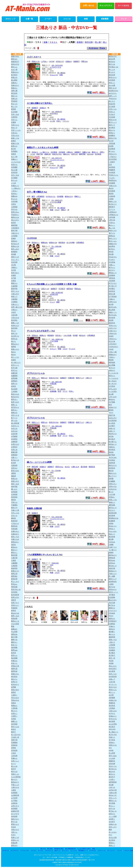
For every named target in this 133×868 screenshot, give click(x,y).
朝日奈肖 (14, 93)
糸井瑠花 (112, 167)
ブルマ (57, 210)
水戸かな (112, 713)
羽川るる (14, 209)
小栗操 (111, 199)
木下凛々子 (113, 286)
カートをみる (123, 5)
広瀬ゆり (112, 626)
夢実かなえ (15, 824)
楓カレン (112, 225)
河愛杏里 (71, 378)
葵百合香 (112, 75)
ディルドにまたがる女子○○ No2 (41, 331)
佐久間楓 (112, 365)
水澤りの (74, 154)
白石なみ (14, 428)
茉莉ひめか (15, 690)
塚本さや (14, 508)
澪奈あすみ (15, 700)
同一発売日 (61, 73)
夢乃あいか (113, 811)
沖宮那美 (112, 191)
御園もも (14, 721)
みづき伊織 (70, 243)
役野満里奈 (113, 782)
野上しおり (15, 582)
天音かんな (15, 125)
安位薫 (111, 785)
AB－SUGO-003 (57, 65)
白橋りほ (112, 428)
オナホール (6, 851)
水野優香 (112, 698)
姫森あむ (14, 629)
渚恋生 (13, 545)
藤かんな (112, 634)
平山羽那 (14, 632)
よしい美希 (113, 816)
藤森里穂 (112, 637)
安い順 (98, 42)
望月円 (13, 769)
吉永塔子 (112, 822)
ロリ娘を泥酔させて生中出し (40, 103)
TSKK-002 (55, 563)
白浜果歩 (14, 439)
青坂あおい (15, 72)
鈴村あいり (113, 444)
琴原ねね (78, 289)
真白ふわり (113, 666)
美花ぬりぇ (36, 243)
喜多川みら (15, 273)
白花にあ (14, 450)
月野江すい (113, 484)
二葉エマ (112, 642)
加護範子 (77, 61)
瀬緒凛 (13, 476)
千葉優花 (14, 505)
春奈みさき (69, 196)
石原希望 (112, 149)
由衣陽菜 (14, 808)
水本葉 (13, 719)
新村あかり (113, 555)
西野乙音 (14, 574)
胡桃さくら (113, 312)
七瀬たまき (75, 467)
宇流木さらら (113, 175)
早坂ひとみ (36, 61)
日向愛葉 (60, 196)
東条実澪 (14, 521)
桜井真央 (62, 243)
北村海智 (112, 281)
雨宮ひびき (113, 120)
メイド (65, 391)
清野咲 (13, 473)
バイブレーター (25, 851)
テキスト (54, 42)
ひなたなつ (113, 611)
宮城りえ (112, 737)
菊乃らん (112, 267)
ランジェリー (111, 851)
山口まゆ (90, 154)
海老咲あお (113, 180)
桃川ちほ (14, 772)
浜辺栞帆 (112, 597)
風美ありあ (15, 246)
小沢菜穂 (14, 236)
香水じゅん (113, 241)
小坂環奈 (14, 299)
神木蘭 (13, 254)
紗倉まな (112, 370)
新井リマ (112, 125)
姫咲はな (112, 618)
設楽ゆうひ (113, 407)
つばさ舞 (112, 494)
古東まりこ (15, 304)
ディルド (72, 349)
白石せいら (15, 426)
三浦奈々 (14, 695)
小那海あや (113, 212)
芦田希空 (14, 101)
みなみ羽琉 (113, 724)
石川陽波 (14, 178)
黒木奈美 (112, 318)
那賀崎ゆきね (113, 518)
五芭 (110, 165)
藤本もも (66, 154)
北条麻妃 (112, 650)
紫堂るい (14, 399)
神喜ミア (14, 297)
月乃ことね (15, 513)
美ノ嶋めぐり (113, 732)
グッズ (124, 19)
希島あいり (113, 273)
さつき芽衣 (113, 392)
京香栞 (13, 281)
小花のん (112, 223)
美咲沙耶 (35, 467)
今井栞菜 (112, 172)
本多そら (14, 663)
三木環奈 (14, 392)
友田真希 (112, 516)
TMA (52, 248)
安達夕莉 (112, 104)
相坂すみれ (15, 56)
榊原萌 (111, 360)
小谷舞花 (14, 302)
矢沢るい (59, 335)
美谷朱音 (112, 706)
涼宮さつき (45, 289)
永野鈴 (111, 523)
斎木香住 (14, 320)
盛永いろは (15, 537)
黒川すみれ (113, 315)
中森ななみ (15, 539)
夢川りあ (14, 822)
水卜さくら (113, 684)
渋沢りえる (15, 415)
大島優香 (112, 183)
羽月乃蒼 (112, 603)
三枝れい (112, 357)
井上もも (14, 199)
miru (110, 748)
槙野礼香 (14, 669)
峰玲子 (13, 732)
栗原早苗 (14, 289)
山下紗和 (14, 798)
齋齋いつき (15, 323)
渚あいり (112, 534)
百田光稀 (112, 764)
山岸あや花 (113, 790)
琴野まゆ (84, 61)
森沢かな (112, 774)
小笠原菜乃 (15, 228)
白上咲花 (112, 423)
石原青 (111, 146)
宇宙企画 (53, 384)
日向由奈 (112, 613)
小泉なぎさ (15, 294)
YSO (52, 565)
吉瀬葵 (13, 275)
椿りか (111, 492)
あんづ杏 (14, 157)
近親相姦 (53, 391)
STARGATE (54, 294)
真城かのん (15, 674)
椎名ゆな (112, 399)
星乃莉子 (112, 655)
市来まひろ (113, 154)
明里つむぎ (113, 88)
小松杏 (111, 349)
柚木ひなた (15, 819)
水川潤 (111, 695)
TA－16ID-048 (56, 246)
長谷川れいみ (16, 589)
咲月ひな (14, 370)
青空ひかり (113, 77)
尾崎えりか (113, 201)
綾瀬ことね (15, 138)
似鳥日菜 (112, 568)
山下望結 (14, 801)
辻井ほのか (113, 489)
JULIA (111, 412)
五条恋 (111, 336)
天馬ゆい (112, 497)
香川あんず (15, 244)
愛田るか (14, 59)
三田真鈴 (112, 708)
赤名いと (112, 83)
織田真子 (112, 207)
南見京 (13, 729)
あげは (67, 467)
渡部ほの (14, 845)
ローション (65, 851)
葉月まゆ (112, 587)
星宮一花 (112, 658)
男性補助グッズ (83, 851)
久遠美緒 (14, 286)
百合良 (13, 827)
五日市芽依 (113, 159)
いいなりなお (16, 162)
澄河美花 (112, 450)
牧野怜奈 (14, 671)
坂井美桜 (14, 328)
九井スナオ (113, 328)
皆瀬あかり (113, 716)
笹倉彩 (13, 360)
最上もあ (14, 766)
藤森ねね (44, 243)
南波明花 (14, 568)
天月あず (112, 114)
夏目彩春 (112, 537)
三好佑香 (14, 756)
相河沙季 (112, 59)
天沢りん (14, 120)
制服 (52, 210)
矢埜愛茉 (14, 793)
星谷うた (14, 645)
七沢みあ (112, 542)
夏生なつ (14, 550)
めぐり (13, 764)
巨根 (61, 75)
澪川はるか (15, 698)
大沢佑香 (62, 152)
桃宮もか (44, 378)
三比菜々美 (15, 737)
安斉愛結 (14, 151)
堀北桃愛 (14, 658)
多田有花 (112, 468)
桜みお (13, 352)
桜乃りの (112, 368)
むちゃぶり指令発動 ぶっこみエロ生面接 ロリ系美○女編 (52, 284)
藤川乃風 (14, 637)
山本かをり (15, 806)
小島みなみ (113, 333)
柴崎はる (14, 413)
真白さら (14, 679)
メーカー (48, 19)
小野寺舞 (112, 217)
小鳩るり (14, 310)
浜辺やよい (15, 605)
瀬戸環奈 (112, 455)
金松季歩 (112, 246)
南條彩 (111, 552)
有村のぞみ (113, 138)
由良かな (112, 814)
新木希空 (112, 128)
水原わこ (14, 713)
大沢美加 (54, 152)
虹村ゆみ (112, 563)
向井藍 (111, 750)
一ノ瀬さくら (44, 152)
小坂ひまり (113, 331)
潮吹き (63, 210)
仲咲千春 (40, 154)
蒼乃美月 (14, 75)
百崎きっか (15, 774)
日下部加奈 (113, 297)
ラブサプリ (93, 851)
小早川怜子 (113, 344)
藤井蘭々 (112, 632)
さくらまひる (113, 373)
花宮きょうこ (113, 592)
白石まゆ (14, 431)
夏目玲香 (14, 555)
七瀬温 (13, 560)
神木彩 (111, 252)
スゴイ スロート (34, 57)
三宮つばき (113, 397)
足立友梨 (112, 106)
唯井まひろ (113, 465)
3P (68, 210)
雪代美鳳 (112, 803)
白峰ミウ (112, 431)
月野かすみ (113, 487)
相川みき (82, 335)
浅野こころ (113, 96)
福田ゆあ (14, 634)
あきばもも (113, 93)
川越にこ (112, 265)
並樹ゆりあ (53, 243)
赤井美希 (112, 80)
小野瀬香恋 (40, 196)
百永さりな (113, 766)
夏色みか (14, 547)
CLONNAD (32, 238)
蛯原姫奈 (51, 335)
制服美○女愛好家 (34, 508)
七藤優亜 (14, 563)
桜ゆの (13, 355)
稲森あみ (14, 196)
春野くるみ (15, 616)
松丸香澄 (112, 671)
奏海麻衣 (14, 252)
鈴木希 (13, 463)
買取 (94, 849)
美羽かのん (59, 467)
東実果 (13, 109)
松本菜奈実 (113, 677)
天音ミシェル (16, 130)
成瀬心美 (47, 154)
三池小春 (112, 682)
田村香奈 (14, 497)
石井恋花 (14, 172)
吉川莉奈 (98, 154)
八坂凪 (13, 790)
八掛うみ (112, 787)
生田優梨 (14, 167)
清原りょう (36, 378)
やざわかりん (51, 196)
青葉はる (14, 77)
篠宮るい (14, 410)
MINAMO (112, 729)
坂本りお (14, 333)
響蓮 (13, 626)
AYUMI (52, 61)
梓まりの (14, 104)
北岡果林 (112, 275)
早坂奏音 (14, 608)
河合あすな (113, 257)
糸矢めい (14, 194)
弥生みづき (113, 795)
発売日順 (89, 42)
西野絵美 (112, 558)
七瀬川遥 (14, 558)
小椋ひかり (15, 233)
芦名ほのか (113, 99)
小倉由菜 (112, 196)
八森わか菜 (113, 793)
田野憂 (111, 479)
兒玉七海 (112, 341)
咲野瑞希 (112, 362)
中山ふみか (113, 531)
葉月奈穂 (84, 467)
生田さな (14, 165)
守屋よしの (15, 785)
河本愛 (75, 335)
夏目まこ (14, 552)
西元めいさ (113, 566)
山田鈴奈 (14, 803)
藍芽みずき (113, 56)
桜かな (13, 341)
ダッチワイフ (15, 851)
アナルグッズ (49, 851)
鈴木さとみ (36, 289)
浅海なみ (14, 99)
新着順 (80, 42)
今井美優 (14, 201)
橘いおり (14, 489)
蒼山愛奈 (14, 80)
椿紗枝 (13, 518)
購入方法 (43, 849)
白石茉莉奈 (113, 421)
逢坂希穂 (14, 225)
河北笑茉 (14, 262)
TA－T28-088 (56, 471)
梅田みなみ (15, 217)
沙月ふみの (113, 389)
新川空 (13, 149)
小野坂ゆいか (113, 215)
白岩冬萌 (14, 434)
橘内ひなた (113, 473)
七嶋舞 (111, 545)
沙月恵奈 (112, 386)
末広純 (111, 436)
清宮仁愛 (112, 294)
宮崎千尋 (14, 740)
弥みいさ (14, 128)
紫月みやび (15, 397)
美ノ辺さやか (16, 735)
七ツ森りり (113, 550)
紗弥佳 (13, 386)
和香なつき (15, 838)
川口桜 (13, 265)
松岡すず (14, 682)
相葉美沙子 (15, 62)
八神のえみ (15, 787)
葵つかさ (112, 72)
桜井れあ (14, 339)
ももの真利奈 (16, 777)
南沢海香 (112, 721)
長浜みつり (113, 526)
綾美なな (14, 146)
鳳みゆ (111, 188)
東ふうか (14, 106)
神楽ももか (113, 231)
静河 (110, 405)
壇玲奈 (13, 500)
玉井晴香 (14, 494)
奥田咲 (111, 194)
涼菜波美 (14, 465)
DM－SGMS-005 (57, 293)
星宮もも (14, 655)
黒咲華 (111, 320)
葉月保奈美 (15, 595)
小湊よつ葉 (113, 352)
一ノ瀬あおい (16, 188)
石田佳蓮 (112, 143)
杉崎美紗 (14, 455)
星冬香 (13, 653)
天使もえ (112, 112)
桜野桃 (13, 347)
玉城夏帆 (112, 481)
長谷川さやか (57, 154)
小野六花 (112, 220)
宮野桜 (13, 748)
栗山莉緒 (112, 310)
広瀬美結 (112, 624)
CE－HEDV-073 (57, 200)
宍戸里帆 (112, 402)
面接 (58, 302)
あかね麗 (112, 85)
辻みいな (14, 516)
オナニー (53, 349)
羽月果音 (14, 592)
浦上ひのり (15, 220)
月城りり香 (15, 510)
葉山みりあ (15, 613)
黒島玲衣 (112, 323)
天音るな (14, 133)
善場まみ (14, 479)
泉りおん (112, 151)
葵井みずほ (15, 64)
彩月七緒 (14, 368)
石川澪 (111, 141)
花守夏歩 (112, 595)
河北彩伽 (112, 262)
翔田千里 (112, 415)
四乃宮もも (15, 407)
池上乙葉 (14, 170)
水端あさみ (113, 700)
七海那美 (14, 566)
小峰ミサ (89, 378)
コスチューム (102, 851)
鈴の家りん (113, 442)
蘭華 (110, 830)
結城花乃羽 (15, 811)
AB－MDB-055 (57, 112)
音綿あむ (14, 241)
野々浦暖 (112, 576)
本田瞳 (111, 663)
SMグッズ (57, 851)
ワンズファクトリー (57, 160)
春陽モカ (112, 608)
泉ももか (14, 180)
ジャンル (67, 19)
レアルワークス (56, 67)
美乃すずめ (113, 735)
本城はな (14, 661)
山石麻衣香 (15, 795)
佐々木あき (113, 381)
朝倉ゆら (14, 88)
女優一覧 (29, 19)
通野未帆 (112, 505)
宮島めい (112, 743)
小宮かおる (15, 318)
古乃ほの (112, 648)
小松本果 (14, 315)
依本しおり (113, 827)
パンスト (119, 851)
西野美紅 (14, 576)
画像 (46, 42)
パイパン (66, 121)
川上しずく (15, 260)
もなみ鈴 (112, 758)
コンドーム (74, 851)
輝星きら (14, 283)
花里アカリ (15, 603)
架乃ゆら (112, 249)
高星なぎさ (15, 481)
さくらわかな (113, 378)
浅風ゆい (14, 83)
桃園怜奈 (112, 761)
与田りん (14, 832)
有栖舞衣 (112, 136)
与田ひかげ (15, 830)
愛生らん (14, 67)
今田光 (13, 204)
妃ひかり (112, 270)
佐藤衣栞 (14, 373)
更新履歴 (105, 19)
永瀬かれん (15, 531)
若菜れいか (15, 840)
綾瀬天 (13, 141)
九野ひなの (113, 302)
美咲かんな (113, 690)
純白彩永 (14, 677)
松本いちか (113, 674)
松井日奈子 (113, 669)
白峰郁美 (14, 442)
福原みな (112, 629)
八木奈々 (112, 779)
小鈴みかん (113, 339)
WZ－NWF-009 (57, 517)
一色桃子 (112, 162)
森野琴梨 (82, 154)
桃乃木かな (113, 769)
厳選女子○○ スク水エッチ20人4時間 (43, 148)
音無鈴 (13, 238)
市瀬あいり (15, 186)
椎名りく (95, 152)
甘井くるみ (15, 114)
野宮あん (14, 584)
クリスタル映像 (56, 202)
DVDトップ (10, 19)
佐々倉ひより (16, 362)
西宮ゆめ (112, 560)
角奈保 (111, 452)
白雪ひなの (15, 444)
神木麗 (111, 254)
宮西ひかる (113, 745)
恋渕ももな (113, 326)
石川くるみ (15, 175)
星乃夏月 (112, 653)
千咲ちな (14, 502)
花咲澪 (13, 600)
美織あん (14, 706)
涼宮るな (14, 468)
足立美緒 (14, 112)
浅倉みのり (15, 85)
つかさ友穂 (67, 335)
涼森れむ (112, 447)
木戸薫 (13, 278)
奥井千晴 (14, 231)
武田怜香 (112, 463)
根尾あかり (113, 571)
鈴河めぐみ (15, 460)
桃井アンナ (80, 378)
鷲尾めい (112, 843)
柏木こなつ (113, 238)
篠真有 (111, 410)
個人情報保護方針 (70, 849)
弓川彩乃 (62, 289)
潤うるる (14, 421)
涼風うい (14, 457)
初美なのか (15, 597)
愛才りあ (112, 64)
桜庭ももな (15, 349)
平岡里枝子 (113, 621)
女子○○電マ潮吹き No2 (37, 192)
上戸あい (44, 61)
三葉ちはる (113, 711)
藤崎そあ (14, 640)
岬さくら (112, 692)
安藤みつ (14, 159)
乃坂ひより (113, 574)
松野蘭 (13, 687)
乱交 (60, 391)
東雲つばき (15, 402)
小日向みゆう (113, 347)
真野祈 (13, 692)
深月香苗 (14, 724)
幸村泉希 (14, 816)
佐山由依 (14, 389)
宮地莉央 (14, 745)
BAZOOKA (54, 113)
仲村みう (112, 529)
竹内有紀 (112, 460)
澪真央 (13, 703)
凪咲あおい (15, 542)
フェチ (52, 480)
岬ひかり (14, 711)
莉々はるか (113, 832)
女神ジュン (15, 761)
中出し (59, 121)
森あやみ (112, 772)
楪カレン (112, 806)
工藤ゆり (112, 299)
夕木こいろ (113, 798)
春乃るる (112, 605)
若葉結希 (14, 843)
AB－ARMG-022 (57, 339)
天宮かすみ (15, 136)
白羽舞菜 (14, 436)
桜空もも (112, 376)
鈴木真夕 (112, 439)
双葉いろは (113, 640)
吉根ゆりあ (113, 824)
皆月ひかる (113, 719)
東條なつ (112, 502)
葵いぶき (112, 70)
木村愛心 (112, 289)
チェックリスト (106, 5)
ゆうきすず (15, 814)
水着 (61, 167)
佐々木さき (113, 384)
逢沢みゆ (112, 62)
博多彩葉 (14, 587)
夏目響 (111, 539)
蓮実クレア (113, 579)
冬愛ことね (113, 500)
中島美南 (14, 529)
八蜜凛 (111, 584)
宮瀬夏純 (14, 743)
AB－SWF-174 (57, 158)
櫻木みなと (15, 344)
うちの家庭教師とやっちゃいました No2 (45, 555)
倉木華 (111, 304)
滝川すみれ (113, 457)
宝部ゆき (35, 335)
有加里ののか (113, 91)
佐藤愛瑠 (14, 376)
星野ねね (14, 650)
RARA (13, 835)
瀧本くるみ (15, 484)
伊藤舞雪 (112, 170)
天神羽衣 (14, 117)
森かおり (14, 779)
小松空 (13, 312)
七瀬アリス (113, 547)
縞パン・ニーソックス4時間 (39, 462)
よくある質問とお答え (84, 849)
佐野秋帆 (14, 378)
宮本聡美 (14, 750)
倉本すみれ (113, 307)
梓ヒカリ (112, 101)
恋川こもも (15, 291)
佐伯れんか (15, 326)
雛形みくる (15, 621)
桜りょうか (15, 357)
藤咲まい (14, 642)
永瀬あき (69, 61)
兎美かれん (15, 212)
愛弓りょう (113, 122)
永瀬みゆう (15, 534)
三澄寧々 (14, 716)
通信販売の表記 (59, 849)
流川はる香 (113, 838)
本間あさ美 (15, 666)
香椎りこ (78, 196)
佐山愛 (111, 394)
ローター (34, 851)
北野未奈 (112, 278)
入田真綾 (14, 207)
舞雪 (33, 196)
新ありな (112, 130)
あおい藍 (14, 70)
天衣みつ (35, 152)
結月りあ (112, 808)
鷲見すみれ (15, 471)
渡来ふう (112, 845)
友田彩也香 (113, 513)
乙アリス (112, 209)
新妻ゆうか (15, 571)
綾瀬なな (43, 335)
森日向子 (112, 777)
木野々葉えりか (17, 307)
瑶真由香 (14, 618)
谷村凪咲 (14, 492)
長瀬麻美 (112, 521)
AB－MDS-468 (57, 382)
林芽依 (13, 611)
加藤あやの (113, 244)
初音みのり (113, 589)
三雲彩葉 (14, 708)
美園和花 (112, 703)
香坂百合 (92, 467)
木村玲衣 (112, 291)
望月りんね (15, 727)
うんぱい (112, 178)
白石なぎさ (113, 418)
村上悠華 (112, 753)
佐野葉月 (14, 381)
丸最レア (112, 679)
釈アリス (14, 418)
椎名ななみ (15, 394)
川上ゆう (112, 260)
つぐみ (32, 154)
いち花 (13, 183)
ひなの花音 (15, 624)
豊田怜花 (14, 526)
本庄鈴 (111, 661)
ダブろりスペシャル (36, 373)
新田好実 (14, 579)
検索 (86, 19)
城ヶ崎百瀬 (15, 423)
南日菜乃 (112, 727)
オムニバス (54, 75)
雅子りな (112, 233)
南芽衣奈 (70, 289)
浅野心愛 (14, 91)
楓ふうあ (112, 228)
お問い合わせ (89, 5)
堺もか (13, 331)
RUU (110, 835)
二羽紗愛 (112, 645)
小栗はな (70, 152)
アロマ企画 (54, 341)
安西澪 (13, 154)
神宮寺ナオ (113, 434)
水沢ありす (60, 61)
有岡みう (112, 133)
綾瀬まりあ (15, 143)
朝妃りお (14, 96)
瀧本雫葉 (14, 487)
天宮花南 (112, 117)
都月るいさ (113, 508)
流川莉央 (112, 840)
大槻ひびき (113, 186)
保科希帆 (14, 648)
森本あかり (15, 782)
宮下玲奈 (112, 740)
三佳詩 (13, 753)
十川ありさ (15, 523)
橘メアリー (113, 476)
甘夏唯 (13, 122)
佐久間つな (15, 336)
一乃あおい (113, 157)
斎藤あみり (113, 355)
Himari (111, 616)
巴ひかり (112, 510)
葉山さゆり (113, 600)
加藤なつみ (86, 152)
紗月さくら (15, 365)
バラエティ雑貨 (128, 851)
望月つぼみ (113, 756)
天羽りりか (113, 109)
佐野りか (14, 384)
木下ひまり (113, 283)
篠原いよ (14, 405)
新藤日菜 (14, 452)
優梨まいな (113, 801)
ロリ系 (52, 121)
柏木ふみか (15, 249)
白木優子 (112, 426)
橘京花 (111, 471)
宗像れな (14, 758)
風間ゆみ (112, 236)
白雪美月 (14, 447)
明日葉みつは (113, 67)
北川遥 (13, 270)
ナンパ (52, 302)
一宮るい (14, 191)
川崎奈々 (14, 267)
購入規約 (50, 849)
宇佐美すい (15, 215)
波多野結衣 (113, 582)
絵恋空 (13, 223)
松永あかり (15, 684)
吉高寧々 (112, 819)
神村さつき (15, 257)
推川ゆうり (113, 204)
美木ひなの (113, 687)
